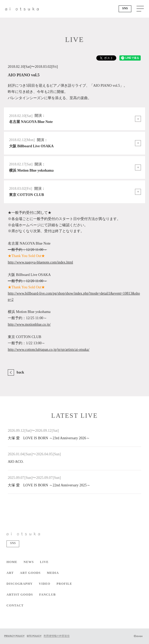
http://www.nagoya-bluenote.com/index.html (40, 262)
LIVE (44, 562)
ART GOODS (30, 573)
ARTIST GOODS (20, 595)
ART (10, 573)
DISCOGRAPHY (20, 584)
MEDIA (53, 573)
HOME (12, 562)
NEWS (29, 562)
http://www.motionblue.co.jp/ (29, 324)
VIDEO (45, 584)
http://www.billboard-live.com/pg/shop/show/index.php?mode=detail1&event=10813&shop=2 (74, 297)
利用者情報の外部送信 (57, 636)
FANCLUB (48, 595)
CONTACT (15, 605)
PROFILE (64, 584)
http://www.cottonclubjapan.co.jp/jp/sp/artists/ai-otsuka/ (49, 350)
